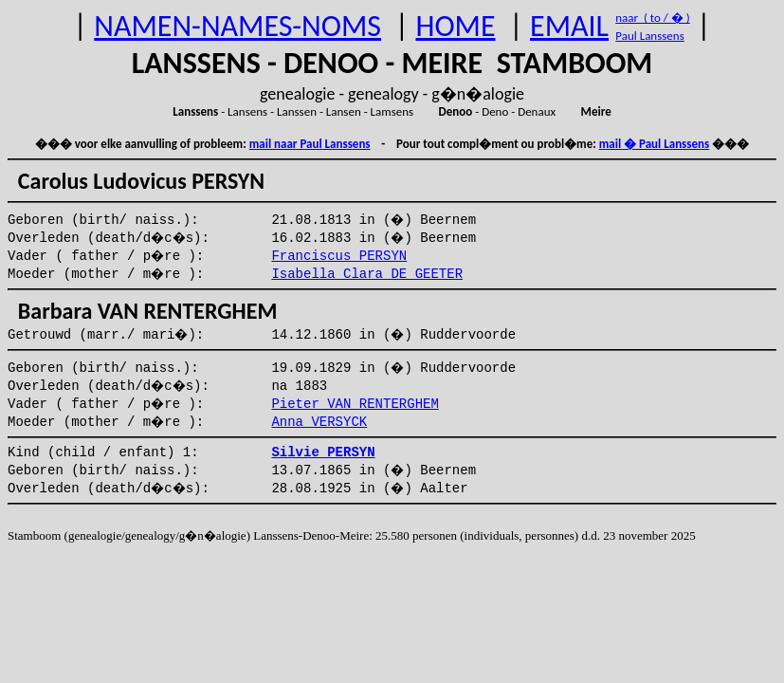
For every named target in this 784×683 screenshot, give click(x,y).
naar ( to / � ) (652, 18)
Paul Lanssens (650, 36)
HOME (455, 26)
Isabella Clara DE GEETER (367, 274)
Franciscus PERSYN (339, 256)
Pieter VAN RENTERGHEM (355, 404)
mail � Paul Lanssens (654, 144)
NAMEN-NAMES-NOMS (237, 26)
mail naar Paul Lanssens (310, 144)
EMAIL (569, 26)
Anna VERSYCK (319, 422)
